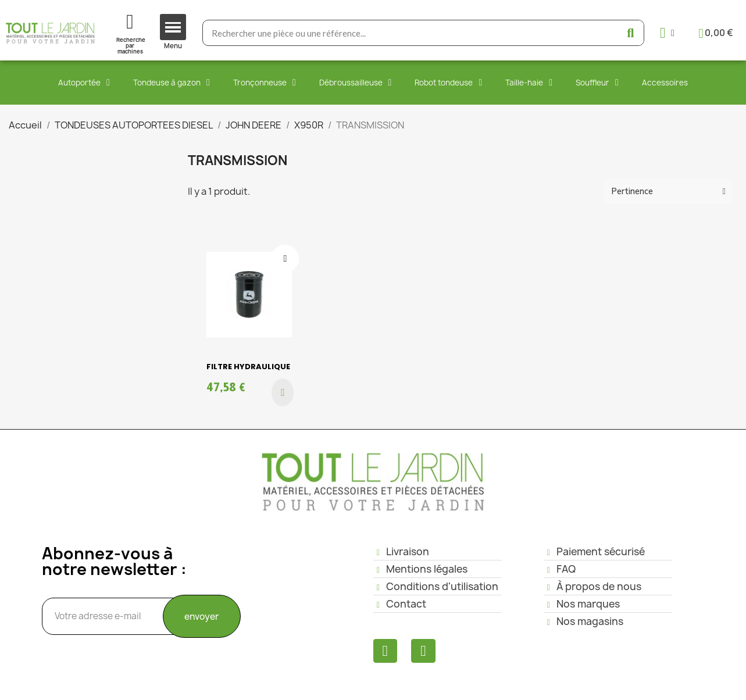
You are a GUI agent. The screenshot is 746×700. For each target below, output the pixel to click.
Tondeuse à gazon (172, 83)
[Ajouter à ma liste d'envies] (285, 259)
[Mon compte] (667, 33)
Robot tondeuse (448, 83)
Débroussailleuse (356, 83)
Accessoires (665, 83)
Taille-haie (529, 83)
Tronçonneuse (265, 83)
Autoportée (84, 83)
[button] (283, 392)
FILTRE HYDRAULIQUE (248, 367)
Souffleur (597, 83)
